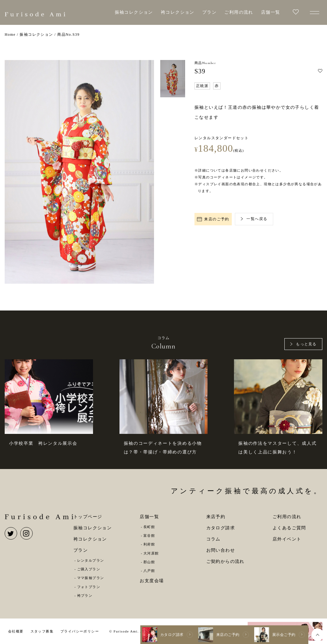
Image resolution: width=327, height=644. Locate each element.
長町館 (149, 527)
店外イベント (287, 539)
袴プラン (85, 596)
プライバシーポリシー (80, 631)
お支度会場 (152, 581)
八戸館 (149, 571)
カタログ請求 (221, 528)
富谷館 (149, 536)
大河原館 (151, 553)
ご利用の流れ (239, 12)
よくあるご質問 (289, 528)
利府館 (149, 544)
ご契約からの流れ (225, 561)
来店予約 (216, 517)
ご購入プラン (89, 569)
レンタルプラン (91, 560)
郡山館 (149, 562)
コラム (213, 539)
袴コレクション (178, 12)
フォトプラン (89, 587)
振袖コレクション (134, 12)
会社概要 (16, 631)
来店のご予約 (213, 219)
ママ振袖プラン (91, 578)
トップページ (88, 517)
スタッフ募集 (42, 631)
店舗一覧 (271, 12)
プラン (209, 12)
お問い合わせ (221, 550)
